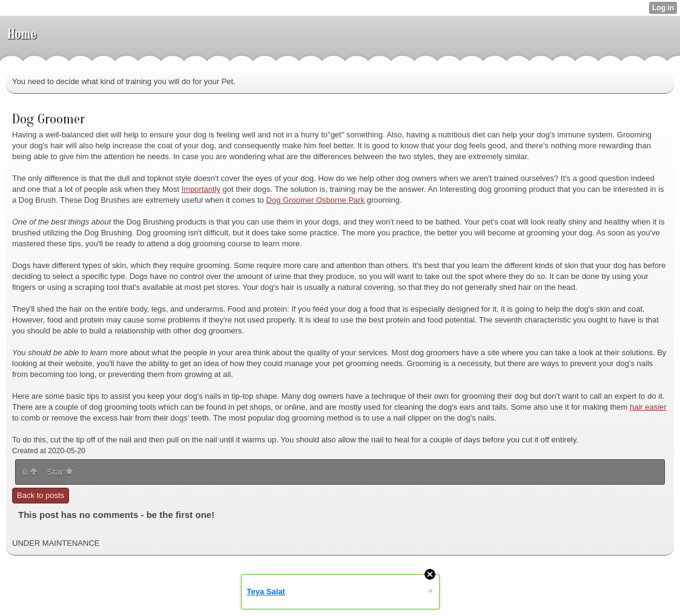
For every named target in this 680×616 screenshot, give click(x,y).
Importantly (201, 189)
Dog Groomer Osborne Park (316, 200)
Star (60, 472)
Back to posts (41, 495)
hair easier (648, 407)
